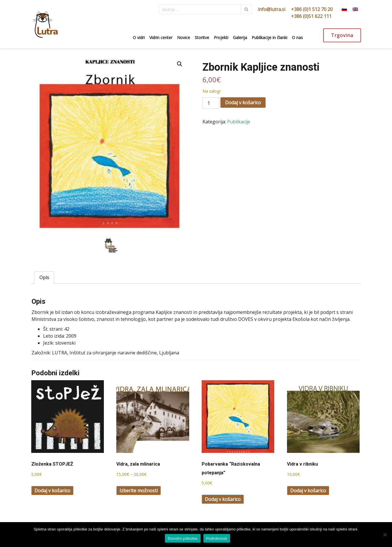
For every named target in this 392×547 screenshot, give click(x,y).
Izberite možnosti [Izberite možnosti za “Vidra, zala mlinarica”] (139, 491)
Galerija (240, 37)
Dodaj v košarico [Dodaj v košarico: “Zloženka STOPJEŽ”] (52, 491)
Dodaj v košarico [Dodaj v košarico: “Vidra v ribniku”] (308, 491)
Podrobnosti (217, 538)
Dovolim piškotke (183, 538)
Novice (184, 37)
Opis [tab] (44, 277)
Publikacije (239, 122)
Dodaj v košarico (243, 103)
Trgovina (342, 35)
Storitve (202, 37)
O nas (297, 37)
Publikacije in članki (269, 37)
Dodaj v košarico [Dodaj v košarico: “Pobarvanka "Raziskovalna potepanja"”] (223, 499)
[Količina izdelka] (211, 103)
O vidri (139, 37)
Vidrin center (161, 37)
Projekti (221, 37)
